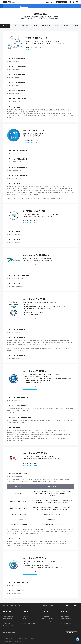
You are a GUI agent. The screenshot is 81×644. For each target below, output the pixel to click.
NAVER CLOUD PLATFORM (9, 2)
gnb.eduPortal (26, 616)
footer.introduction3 (8, 619)
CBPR (76, 26)
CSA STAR (25, 26)
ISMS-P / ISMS (46, 26)
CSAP (56, 26)
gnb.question (50, 2)
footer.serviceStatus (66, 623)
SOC (15, 26)
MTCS (66, 26)
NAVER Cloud (10, 632)
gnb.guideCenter (27, 614)
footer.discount (64, 621)
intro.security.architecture (29, 623)
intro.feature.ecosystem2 (48, 621)
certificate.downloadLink (33, 50)
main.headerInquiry (65, 616)
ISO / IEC (5, 26)
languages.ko (72, 633)
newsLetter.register (71, 605)
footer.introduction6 (8, 626)
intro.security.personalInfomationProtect (44, 6)
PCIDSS (35, 26)
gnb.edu (24, 619)
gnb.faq (63, 614)
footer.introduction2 (8, 616)
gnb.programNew (46, 614)
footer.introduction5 (8, 623)
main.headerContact (66, 619)
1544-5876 (39, 639)
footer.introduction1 (8, 614)
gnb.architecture (26, 621)
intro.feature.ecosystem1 (48, 619)
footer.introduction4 (8, 621)
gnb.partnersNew (46, 616)
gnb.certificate (24, 6)
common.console (62, 2)
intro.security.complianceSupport (68, 6)
